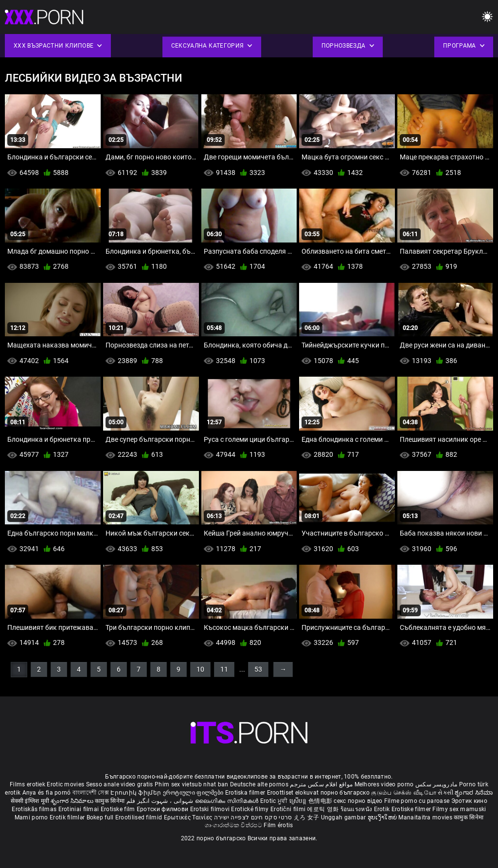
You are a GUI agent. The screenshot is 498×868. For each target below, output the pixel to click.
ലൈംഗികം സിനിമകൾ (228, 801)
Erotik (383, 809)
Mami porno (31, 817)
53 (258, 669)
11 (224, 669)
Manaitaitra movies (426, 817)
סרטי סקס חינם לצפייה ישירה (253, 817)
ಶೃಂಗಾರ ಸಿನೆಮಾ (474, 793)
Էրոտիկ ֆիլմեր (136, 793)
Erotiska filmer (246, 793)
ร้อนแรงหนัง (357, 809)
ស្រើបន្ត (299, 801)
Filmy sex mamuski (459, 809)
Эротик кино (469, 801)
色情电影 (321, 801)
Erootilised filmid (140, 817)
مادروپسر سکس (436, 784)
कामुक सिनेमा (110, 801)
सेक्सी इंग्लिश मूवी (30, 801)
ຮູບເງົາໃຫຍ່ (383, 817)
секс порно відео (358, 801)
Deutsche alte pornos (259, 784)
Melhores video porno (384, 784)
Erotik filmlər (68, 817)
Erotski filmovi (211, 809)
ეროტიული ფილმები (194, 793)
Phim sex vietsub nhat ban (192, 784)
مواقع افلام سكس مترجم (321, 784)
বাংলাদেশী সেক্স (91, 793)
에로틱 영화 (323, 809)
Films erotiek (27, 784)
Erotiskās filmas (35, 809)
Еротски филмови (163, 809)
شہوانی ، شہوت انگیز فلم (161, 801)
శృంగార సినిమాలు (73, 801)
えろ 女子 (307, 817)
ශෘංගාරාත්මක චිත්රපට (234, 825)
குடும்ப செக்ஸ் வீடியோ (404, 793)
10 (200, 669)
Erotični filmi (289, 809)
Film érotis (278, 825)
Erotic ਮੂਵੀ (275, 801)
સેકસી (445, 793)
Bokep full (100, 817)
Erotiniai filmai (80, 809)
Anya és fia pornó (47, 793)
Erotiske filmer (412, 809)
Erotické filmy (251, 809)
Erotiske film (119, 809)
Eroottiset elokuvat (294, 793)
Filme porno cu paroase (417, 801)
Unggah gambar (344, 817)
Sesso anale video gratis (120, 784)
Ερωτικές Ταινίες (189, 817)
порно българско (345, 793)
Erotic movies (66, 784)
